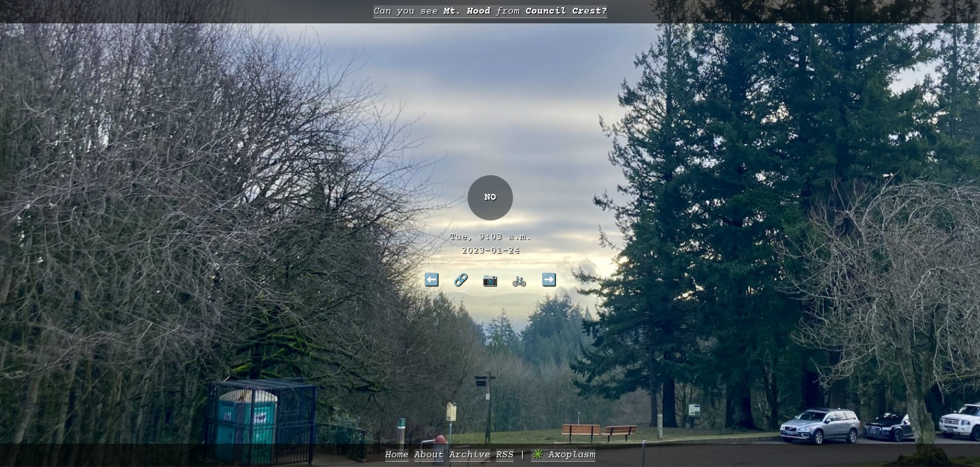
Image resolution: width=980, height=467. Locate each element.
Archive (470, 455)
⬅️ (432, 280)
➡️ (549, 280)
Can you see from (490, 11)
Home (397, 455)
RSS (505, 455)
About (429, 455)
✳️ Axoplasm (563, 455)
